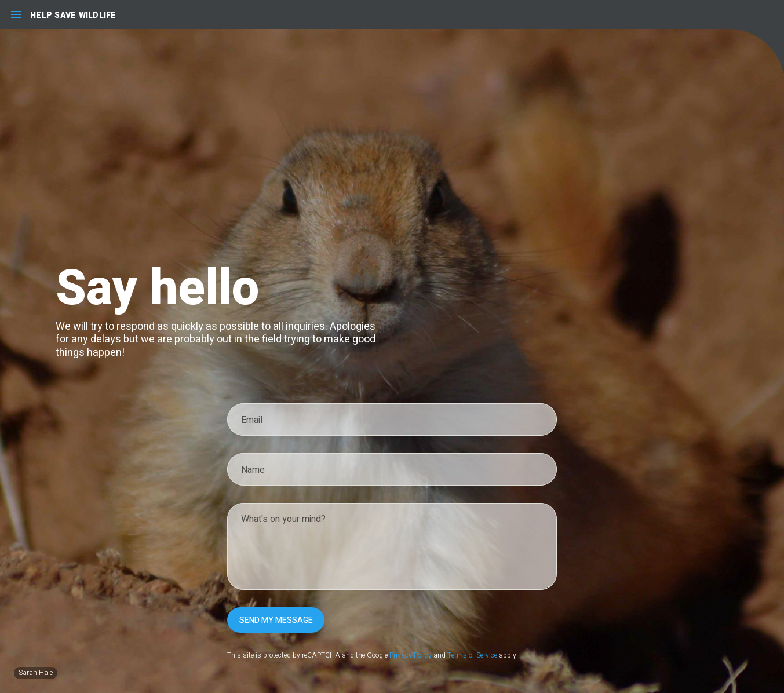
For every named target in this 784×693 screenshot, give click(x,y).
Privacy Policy (411, 655)
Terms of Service (472, 655)
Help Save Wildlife (73, 15)
